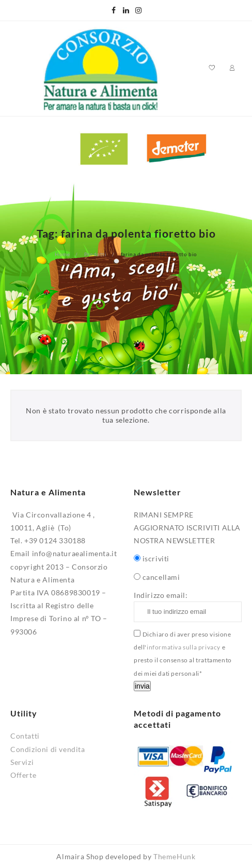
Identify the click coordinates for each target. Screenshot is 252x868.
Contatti (25, 736)
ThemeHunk (174, 856)
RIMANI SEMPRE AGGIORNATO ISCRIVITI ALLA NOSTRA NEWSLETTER (187, 528)
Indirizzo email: (188, 606)
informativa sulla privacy (184, 647)
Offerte (23, 775)
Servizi (22, 762)
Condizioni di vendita (48, 749)
